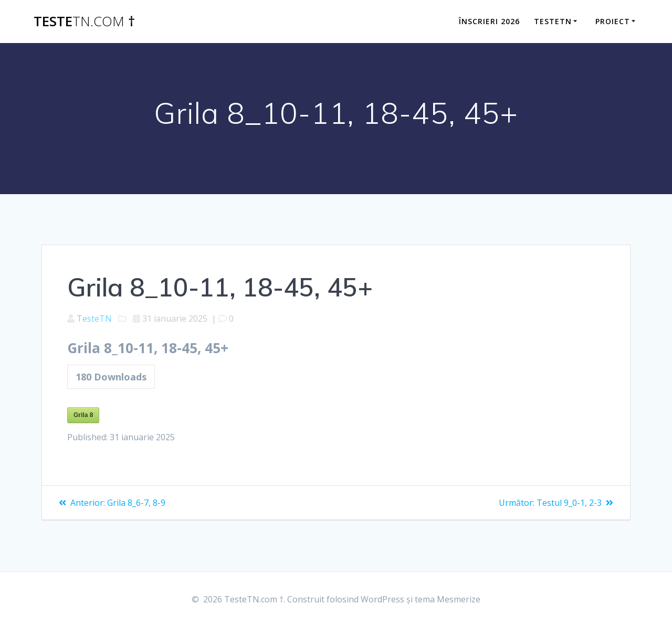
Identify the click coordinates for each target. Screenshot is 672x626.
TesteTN (94, 319)
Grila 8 (83, 415)
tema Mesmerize (448, 599)
